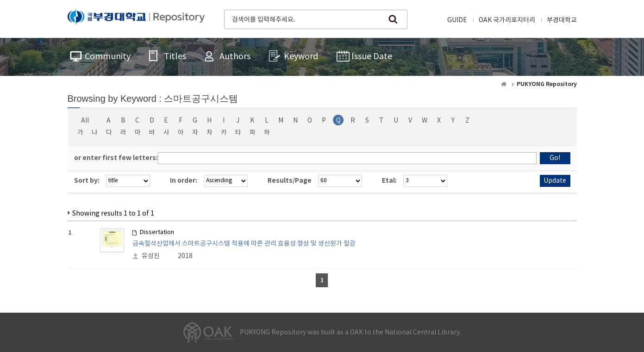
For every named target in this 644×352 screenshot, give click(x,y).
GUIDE (457, 20)
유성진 (151, 256)
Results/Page (290, 181)
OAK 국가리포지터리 (507, 20)
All (85, 121)
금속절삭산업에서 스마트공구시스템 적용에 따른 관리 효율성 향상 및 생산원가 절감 (244, 244)
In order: (184, 181)
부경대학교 (562, 20)
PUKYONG (136, 19)
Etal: (389, 181)
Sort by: (87, 181)
